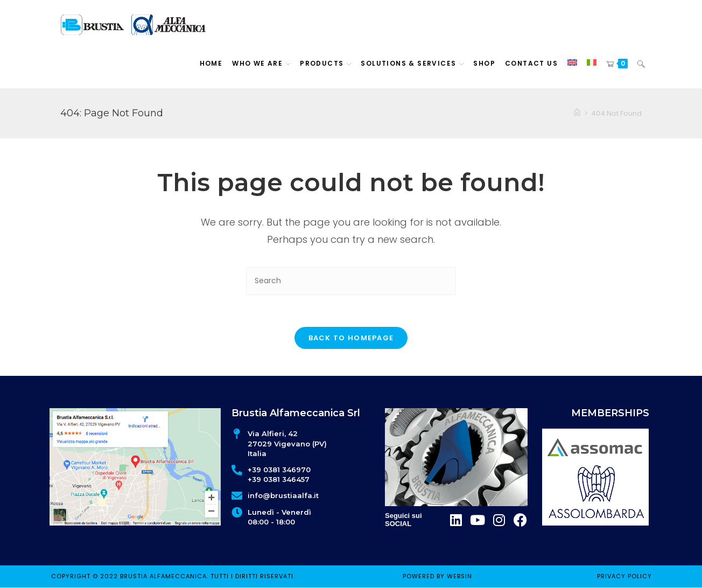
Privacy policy (624, 576)
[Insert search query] (351, 281)
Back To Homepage (351, 338)
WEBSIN (459, 576)
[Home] (577, 113)
